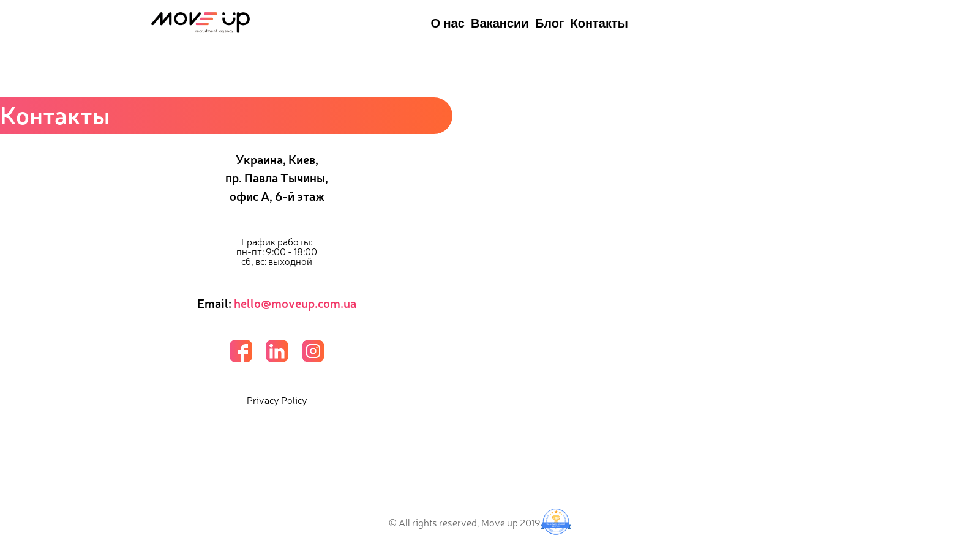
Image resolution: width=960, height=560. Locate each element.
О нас (447, 23)
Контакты (599, 23)
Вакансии (500, 23)
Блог (549, 23)
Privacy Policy (277, 400)
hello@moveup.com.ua (295, 303)
